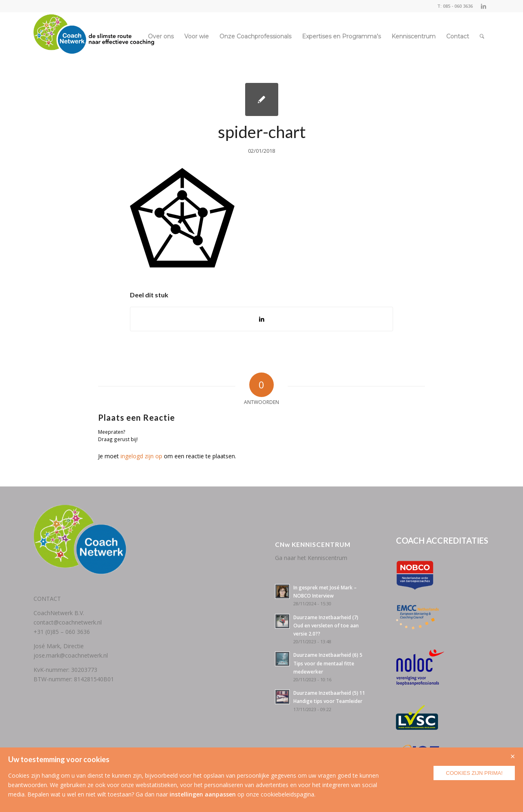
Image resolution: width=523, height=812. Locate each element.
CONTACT (47, 599)
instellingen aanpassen (203, 794)
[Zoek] (482, 36)
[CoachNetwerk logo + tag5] (94, 36)
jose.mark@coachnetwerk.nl (71, 655)
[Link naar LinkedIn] (483, 6)
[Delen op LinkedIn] (261, 319)
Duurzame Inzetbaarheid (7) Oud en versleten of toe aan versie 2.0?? (326, 625)
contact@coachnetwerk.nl (68, 622)
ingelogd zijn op (141, 456)
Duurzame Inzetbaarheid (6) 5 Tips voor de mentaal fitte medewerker (328, 663)
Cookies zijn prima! (474, 773)
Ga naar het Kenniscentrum (311, 558)
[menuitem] (161, 36)
